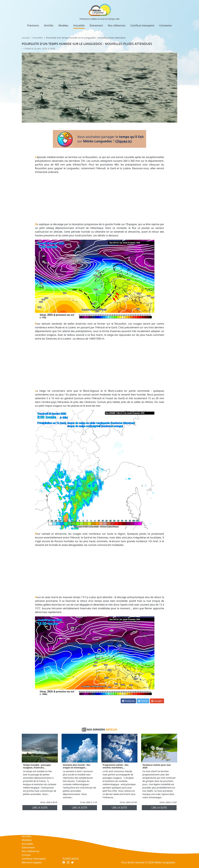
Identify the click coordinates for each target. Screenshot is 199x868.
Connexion (166, 25)
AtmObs (49, 25)
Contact (26, 855)
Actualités (79, 25)
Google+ (157, 701)
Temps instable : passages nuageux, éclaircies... (37, 766)
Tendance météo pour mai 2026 (157, 766)
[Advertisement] (100, 198)
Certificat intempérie (142, 25)
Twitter (143, 701)
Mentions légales (32, 862)
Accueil (25, 38)
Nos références (117, 25)
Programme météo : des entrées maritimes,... (116, 766)
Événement (96, 25)
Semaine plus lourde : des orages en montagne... (77, 766)
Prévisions (33, 25)
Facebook (128, 701)
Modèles (63, 25)
